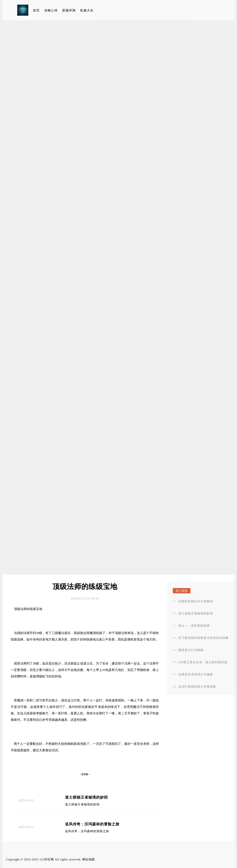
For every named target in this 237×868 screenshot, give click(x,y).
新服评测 (69, 10)
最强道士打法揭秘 (191, 650)
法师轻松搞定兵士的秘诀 (196, 601)
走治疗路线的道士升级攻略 (197, 687)
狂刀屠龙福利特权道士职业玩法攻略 (203, 638)
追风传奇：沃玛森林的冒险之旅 (92, 824)
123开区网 (47, 859)
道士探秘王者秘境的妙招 (86, 797)
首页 (36, 10)
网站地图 (89, 859)
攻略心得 (51, 10)
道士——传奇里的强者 (194, 626)
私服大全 (87, 10)
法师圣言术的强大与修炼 (196, 674)
